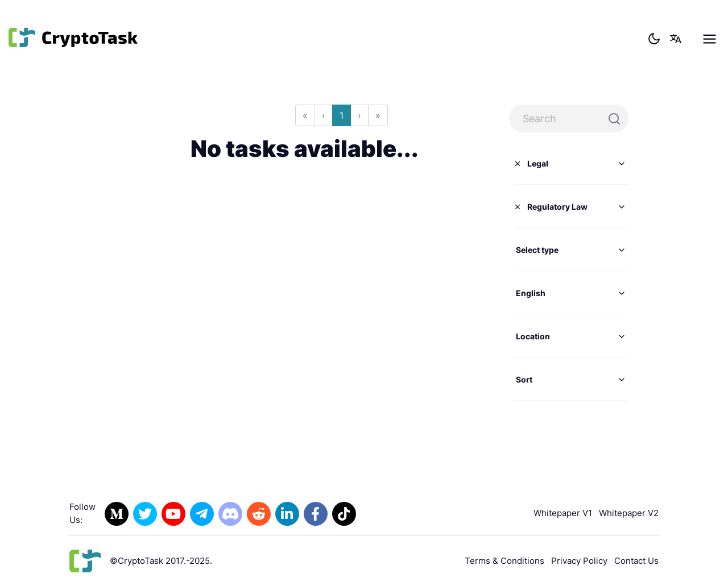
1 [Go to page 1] (342, 115)
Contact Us (636, 561)
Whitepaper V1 (563, 513)
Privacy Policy (579, 561)
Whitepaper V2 (629, 513)
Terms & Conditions (504, 561)
